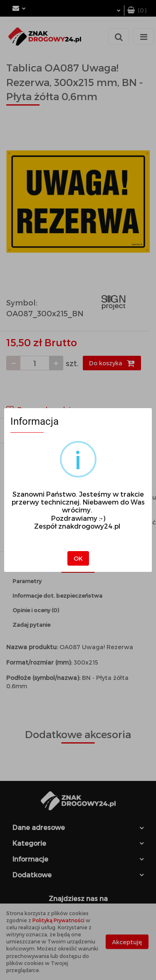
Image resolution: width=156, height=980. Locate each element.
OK (78, 558)
